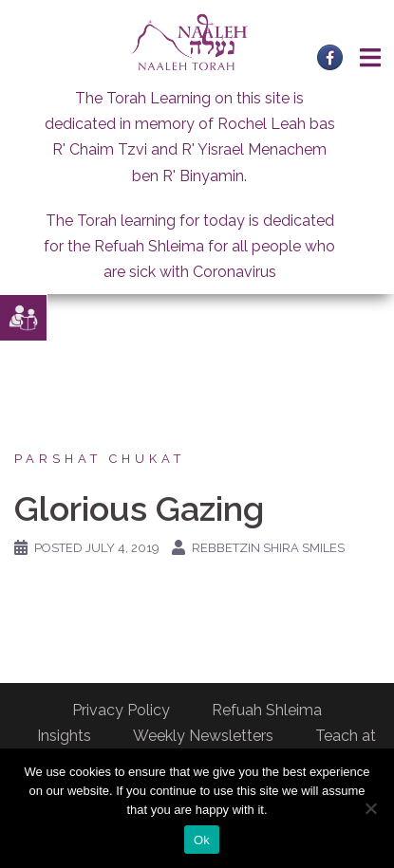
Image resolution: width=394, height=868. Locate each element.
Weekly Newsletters (203, 736)
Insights (64, 736)
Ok (202, 840)
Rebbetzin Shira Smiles (268, 548)
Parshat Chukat (100, 459)
